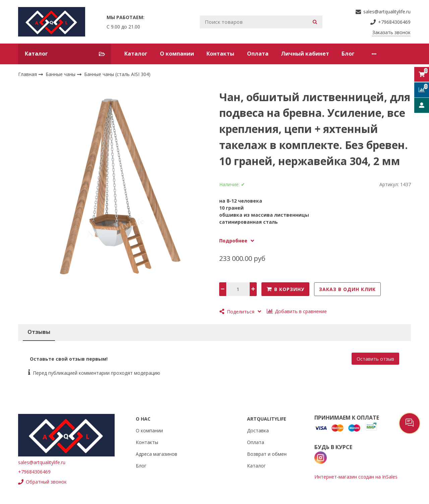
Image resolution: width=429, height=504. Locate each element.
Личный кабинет (305, 54)
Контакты (220, 54)
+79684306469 (34, 472)
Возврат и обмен (267, 454)
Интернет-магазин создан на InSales (356, 477)
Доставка (258, 430)
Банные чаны (61, 74)
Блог (348, 54)
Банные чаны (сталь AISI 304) (117, 74)
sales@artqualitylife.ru (42, 462)
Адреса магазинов (157, 454)
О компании (177, 54)
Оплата (258, 54)
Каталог (136, 54)
